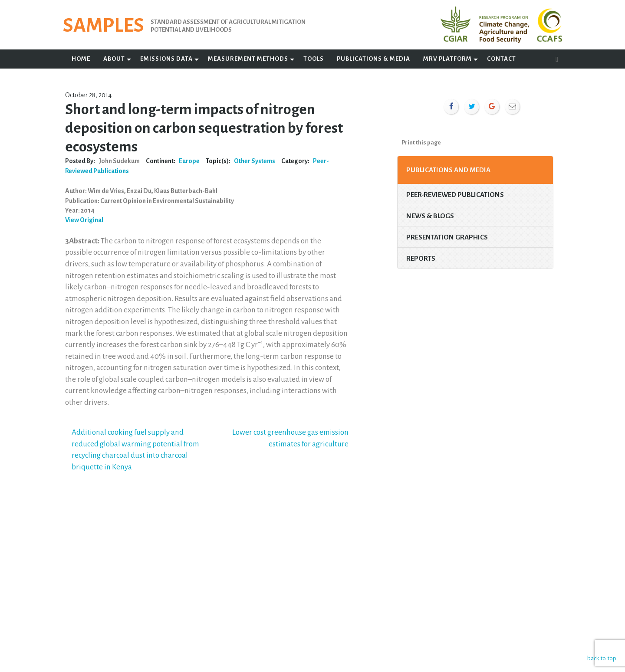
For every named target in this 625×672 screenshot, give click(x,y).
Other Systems (255, 161)
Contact (502, 59)
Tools (314, 59)
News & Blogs (430, 216)
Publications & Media (373, 59)
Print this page (421, 143)
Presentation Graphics (447, 237)
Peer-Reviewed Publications (455, 195)
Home (81, 59)
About (114, 59)
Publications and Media (448, 170)
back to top (601, 658)
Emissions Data (166, 59)
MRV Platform (447, 59)
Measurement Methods (248, 59)
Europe (189, 161)
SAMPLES (104, 26)
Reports (421, 258)
